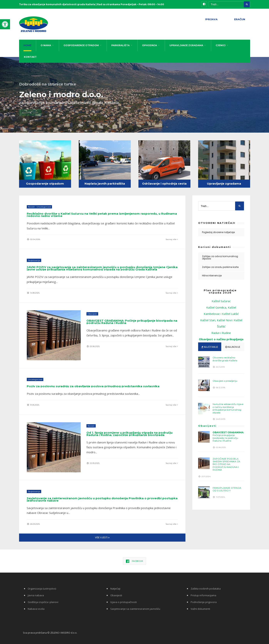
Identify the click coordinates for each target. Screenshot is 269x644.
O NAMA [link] (46, 45)
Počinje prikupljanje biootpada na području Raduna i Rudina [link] (132, 322)
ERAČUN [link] (240, 19)
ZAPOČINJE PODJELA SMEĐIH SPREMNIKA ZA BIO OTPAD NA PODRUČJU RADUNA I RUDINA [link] (226, 464)
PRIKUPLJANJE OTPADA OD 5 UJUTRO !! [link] (227, 489)
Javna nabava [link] (36, 595)
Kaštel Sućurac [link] (221, 301)
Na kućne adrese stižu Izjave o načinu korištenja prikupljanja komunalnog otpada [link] (228, 408)
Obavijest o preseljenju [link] (225, 381)
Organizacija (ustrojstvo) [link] (42, 589)
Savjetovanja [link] (34, 260)
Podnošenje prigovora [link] (204, 602)
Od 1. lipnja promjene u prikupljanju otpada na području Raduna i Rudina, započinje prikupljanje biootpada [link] (129, 434)
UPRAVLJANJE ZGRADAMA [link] (186, 45)
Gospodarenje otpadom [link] (45, 184)
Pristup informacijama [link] (203, 595)
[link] (5, 24)
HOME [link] (27, 45)
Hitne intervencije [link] (212, 276)
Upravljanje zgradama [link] (224, 184)
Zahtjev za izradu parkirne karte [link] (220, 267)
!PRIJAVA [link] (211, 19)
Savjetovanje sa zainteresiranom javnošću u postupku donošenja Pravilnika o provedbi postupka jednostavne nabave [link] (102, 499)
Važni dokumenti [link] (200, 609)
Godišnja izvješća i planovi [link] (43, 602)
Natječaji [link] (115, 589)
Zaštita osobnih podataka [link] (206, 589)
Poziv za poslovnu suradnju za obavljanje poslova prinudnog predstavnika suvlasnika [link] (93, 386)
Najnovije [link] (233, 347)
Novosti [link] (31, 207)
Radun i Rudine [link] (221, 333)
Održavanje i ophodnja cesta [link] (164, 184)
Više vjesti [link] (102, 537)
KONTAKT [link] (30, 57)
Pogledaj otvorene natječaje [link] (218, 232)
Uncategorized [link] (44, 207)
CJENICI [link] (221, 45)
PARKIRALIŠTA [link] (120, 45)
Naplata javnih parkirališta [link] (105, 184)
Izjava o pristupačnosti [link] (124, 602)
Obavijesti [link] (92, 314)
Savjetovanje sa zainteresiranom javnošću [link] (135, 609)
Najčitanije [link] (210, 347)
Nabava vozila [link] (36, 609)
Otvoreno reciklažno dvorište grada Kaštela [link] (225, 359)
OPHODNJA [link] (150, 45)
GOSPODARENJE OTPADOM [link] (81, 45)
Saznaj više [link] (172, 239)
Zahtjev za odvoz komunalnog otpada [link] (220, 257)
